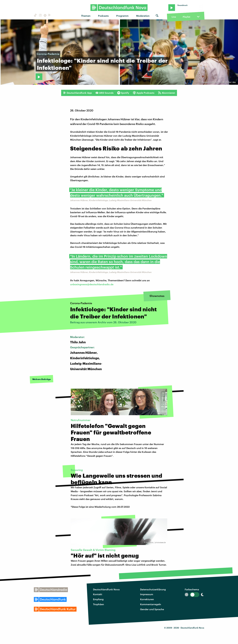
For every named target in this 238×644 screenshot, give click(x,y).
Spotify (123, 93)
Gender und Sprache (152, 609)
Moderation (143, 16)
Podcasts (103, 16)
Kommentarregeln (151, 604)
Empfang (98, 599)
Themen (86, 16)
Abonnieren (167, 93)
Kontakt (98, 594)
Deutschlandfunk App (77, 93)
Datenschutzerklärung (153, 589)
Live (174, 17)
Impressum (147, 594)
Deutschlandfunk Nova (106, 589)
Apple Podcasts (144, 93)
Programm (122, 16)
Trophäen (99, 604)
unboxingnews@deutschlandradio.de (92, 284)
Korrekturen (147, 599)
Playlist (186, 17)
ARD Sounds (105, 93)
